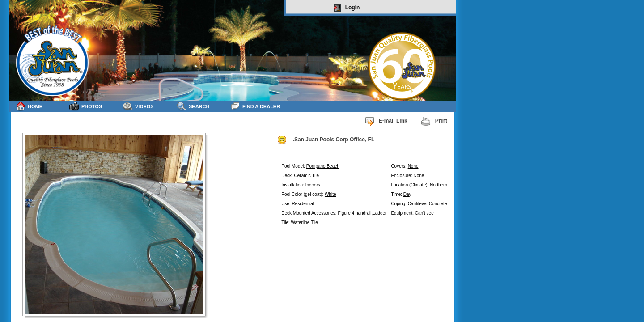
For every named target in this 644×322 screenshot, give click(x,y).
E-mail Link (386, 121)
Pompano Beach (323, 166)
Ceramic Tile (307, 176)
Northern (439, 185)
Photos (86, 106)
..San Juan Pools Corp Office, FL (326, 140)
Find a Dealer (255, 106)
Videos (138, 106)
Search (193, 106)
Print (434, 121)
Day (407, 194)
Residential (303, 204)
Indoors (313, 185)
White (330, 194)
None (413, 166)
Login (347, 8)
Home (29, 106)
